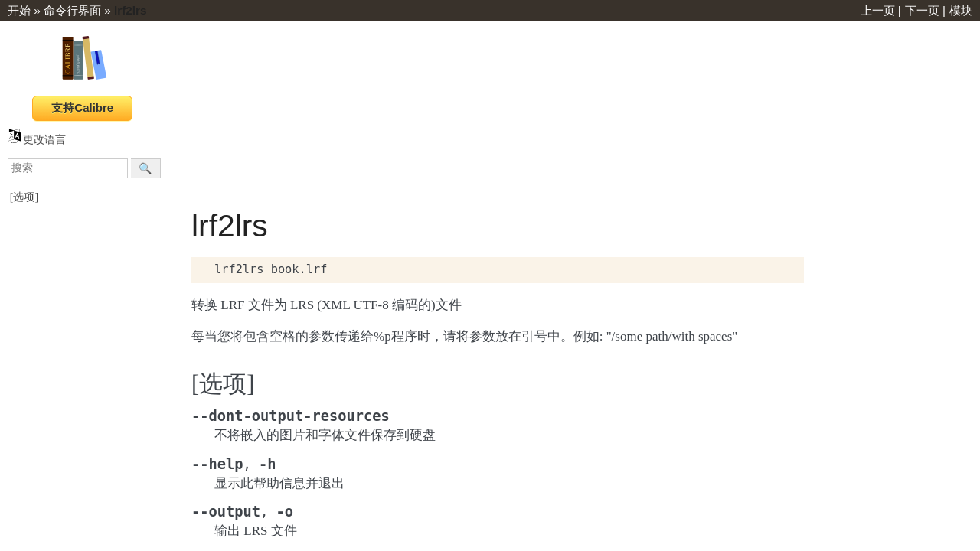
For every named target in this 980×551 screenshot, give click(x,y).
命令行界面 (72, 10)
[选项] (24, 197)
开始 (19, 10)
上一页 (878, 10)
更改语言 (37, 140)
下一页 (922, 10)
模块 (961, 10)
